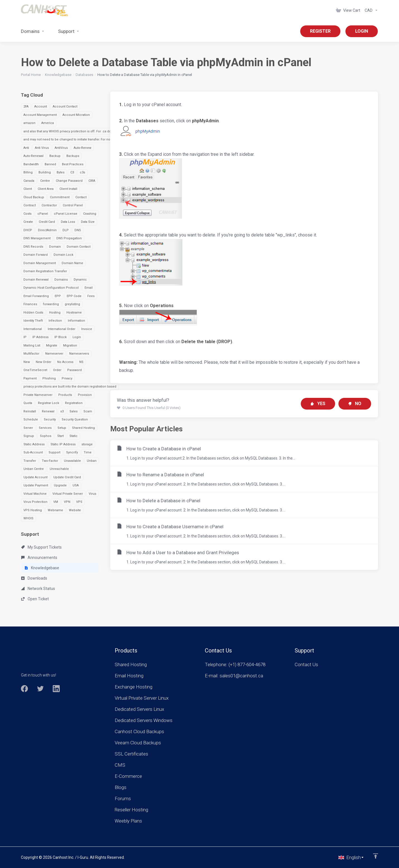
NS (81, 362)
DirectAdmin (47, 230)
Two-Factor (50, 461)
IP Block (61, 337)
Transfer (30, 461)
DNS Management (37, 238)
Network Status (38, 589)
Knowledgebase (58, 75)
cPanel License (66, 214)
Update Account (35, 477)
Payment (30, 378)
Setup (62, 428)
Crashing (90, 214)
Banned (50, 164)
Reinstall (30, 411)
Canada (29, 181)
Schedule (31, 419)
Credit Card (47, 222)
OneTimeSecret (35, 370)
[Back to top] (376, 856)
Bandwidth (31, 164)
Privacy (67, 378)
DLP (66, 230)
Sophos (46, 436)
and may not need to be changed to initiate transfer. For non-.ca (70, 139)
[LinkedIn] (56, 689)
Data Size (88, 222)
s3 (62, 411)
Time (88, 452)
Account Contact (65, 107)
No (355, 404)
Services (45, 428)
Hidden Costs (33, 313)
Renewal (48, 411)
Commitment (60, 197)
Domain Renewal (36, 280)
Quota (28, 403)
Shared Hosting (83, 428)
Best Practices (73, 164)
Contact (81, 197)
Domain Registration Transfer (45, 271)
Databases (84, 75)
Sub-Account (33, 452)
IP (25, 337)
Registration (74, 403)
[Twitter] (40, 689)
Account (41, 107)
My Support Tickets (41, 547)
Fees (91, 296)
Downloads (34, 578)
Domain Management (40, 263)
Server (28, 428)
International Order (62, 329)
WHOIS (28, 518)
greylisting (72, 304)
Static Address (34, 444)
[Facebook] (24, 689)
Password (74, 370)
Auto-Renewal (33, 156)
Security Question (75, 419)
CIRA (92, 181)
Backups (73, 156)
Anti (26, 148)
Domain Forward (36, 255)
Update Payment (36, 485)
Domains (61, 280)
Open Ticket (35, 599)
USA (76, 485)
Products (65, 395)
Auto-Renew (82, 148)
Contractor (49, 205)
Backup (55, 156)
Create (28, 222)
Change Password (69, 181)
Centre (45, 181)
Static (74, 436)
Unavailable (72, 461)
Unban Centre (34, 469)
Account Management (40, 115)
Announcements (39, 558)
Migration (70, 345)
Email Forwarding (36, 296)
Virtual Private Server (68, 494)
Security (50, 419)
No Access (65, 362)
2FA (26, 107)
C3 (72, 172)
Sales (74, 411)
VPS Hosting (33, 510)
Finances (30, 304)
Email (89, 288)
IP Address (40, 337)
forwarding (51, 304)
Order (57, 370)
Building (45, 172)
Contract (30, 205)
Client (28, 189)
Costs (27, 214)
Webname (55, 510)
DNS (78, 230)
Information (76, 321)
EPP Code (74, 296)
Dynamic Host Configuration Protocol (51, 288)
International (33, 329)
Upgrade (60, 485)
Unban (92, 461)
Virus (92, 494)
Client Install (68, 189)
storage (87, 444)
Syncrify (72, 452)
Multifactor (31, 354)
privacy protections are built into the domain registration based (70, 387)
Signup (29, 436)
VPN (67, 502)
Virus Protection (35, 502)
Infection (55, 321)
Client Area (46, 189)
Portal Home (31, 75)
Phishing (49, 378)
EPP (58, 296)
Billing (28, 172)
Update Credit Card (67, 477)
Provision (85, 395)
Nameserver (54, 354)
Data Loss (68, 222)
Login (77, 337)
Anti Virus (42, 148)
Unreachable (59, 469)
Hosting (55, 313)
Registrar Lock (49, 403)
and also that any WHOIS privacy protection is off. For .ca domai (70, 131)
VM (56, 502)
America (48, 123)
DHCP (28, 230)
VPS (79, 502)
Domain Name (72, 263)
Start (60, 436)
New (27, 362)
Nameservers (79, 354)
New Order (44, 362)
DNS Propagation (69, 238)
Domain (55, 247)
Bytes (61, 172)
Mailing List (32, 345)
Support (54, 452)
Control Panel (73, 205)
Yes (318, 404)
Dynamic (80, 280)
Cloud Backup (34, 197)
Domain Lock (63, 255)
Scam (88, 411)
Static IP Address (63, 444)
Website (75, 510)
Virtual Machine (35, 494)
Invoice (87, 329)
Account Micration (76, 115)
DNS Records (33, 247)
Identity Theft (33, 321)
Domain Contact (79, 247)
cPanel (43, 214)
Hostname (74, 313)
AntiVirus (61, 148)
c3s (82, 172)
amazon (29, 123)
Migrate (52, 345)
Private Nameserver (38, 395)
